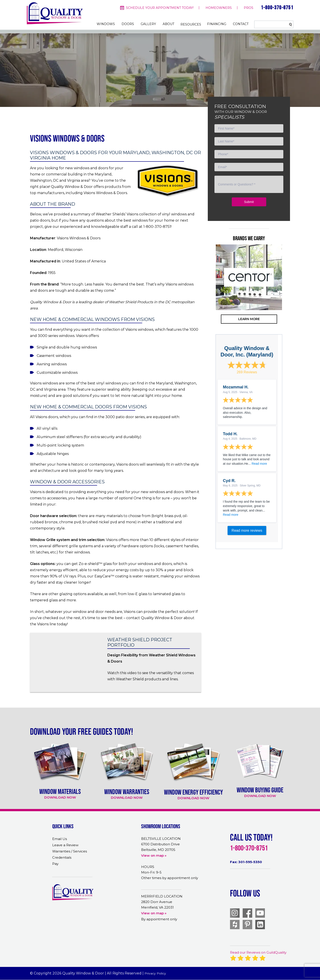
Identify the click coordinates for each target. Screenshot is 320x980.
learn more (249, 319)
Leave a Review (65, 845)
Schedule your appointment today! (160, 8)
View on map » (154, 855)
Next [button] (289, 295)
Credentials (62, 857)
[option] (249, 277)
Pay (55, 864)
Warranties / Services (70, 851)
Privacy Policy (156, 973)
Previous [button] (209, 295)
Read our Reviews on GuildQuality (258, 952)
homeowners (219, 8)
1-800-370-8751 (277, 7)
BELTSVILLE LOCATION (161, 839)
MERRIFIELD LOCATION (162, 896)
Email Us (60, 839)
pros (249, 8)
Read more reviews (247, 530)
